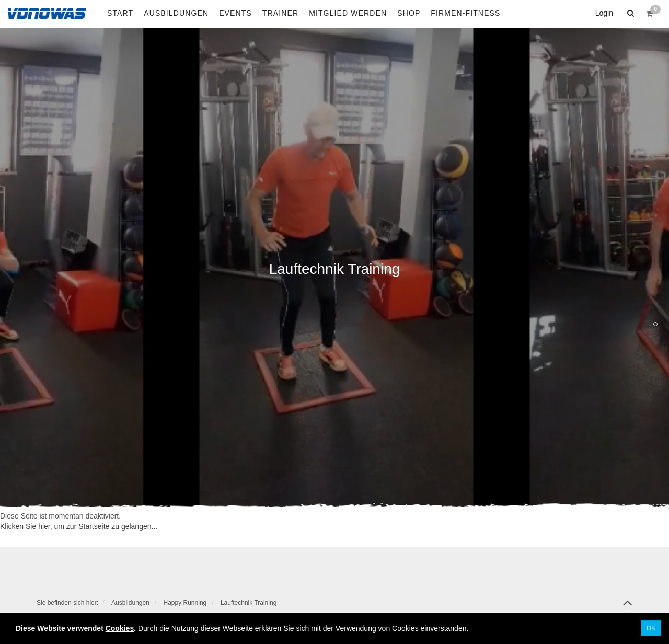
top (627, 606)
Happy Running (185, 603)
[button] (629, 13)
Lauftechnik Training (249, 603)
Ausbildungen (130, 603)
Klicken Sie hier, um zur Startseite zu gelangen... (79, 526)
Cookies (120, 628)
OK (651, 628)
